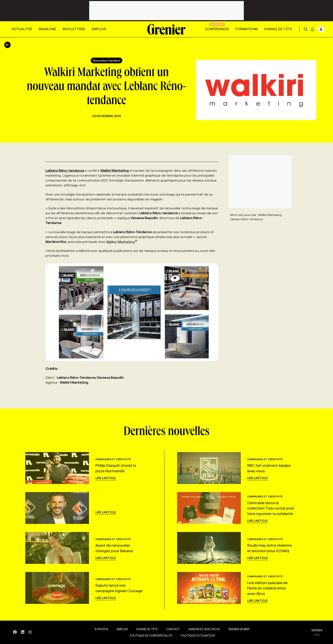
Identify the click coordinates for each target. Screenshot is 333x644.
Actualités (22, 29)
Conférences (217, 29)
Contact (171, 629)
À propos (99, 629)
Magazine (47, 29)
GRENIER (317, 630)
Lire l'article (106, 478)
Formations (247, 29)
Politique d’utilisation (196, 635)
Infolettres (74, 29)
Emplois (99, 29)
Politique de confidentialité (149, 635)
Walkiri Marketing (122, 242)
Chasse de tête (278, 29)
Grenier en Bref (237, 629)
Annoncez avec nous (202, 629)
